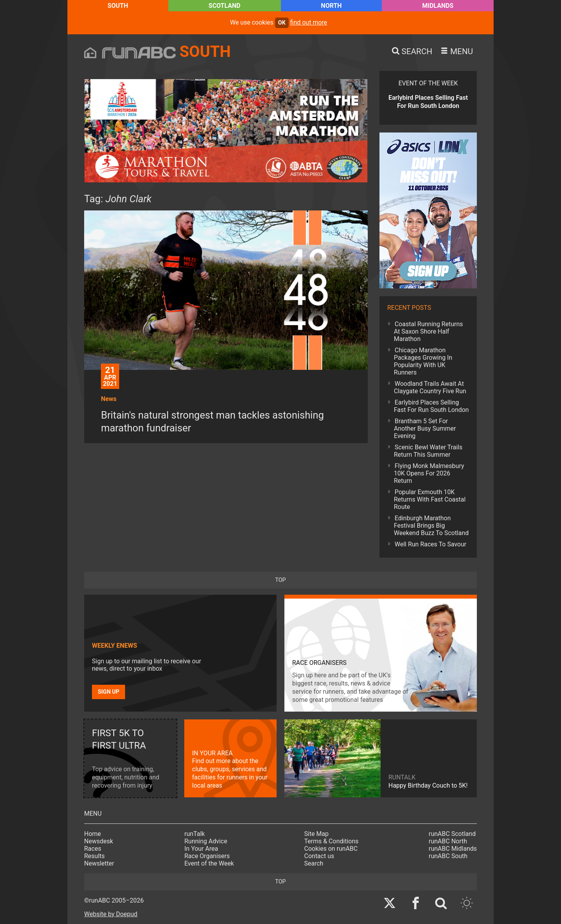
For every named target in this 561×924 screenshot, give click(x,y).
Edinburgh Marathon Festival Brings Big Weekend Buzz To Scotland (431, 526)
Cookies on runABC (331, 849)
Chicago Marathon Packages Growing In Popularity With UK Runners (423, 361)
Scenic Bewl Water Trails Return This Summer (428, 451)
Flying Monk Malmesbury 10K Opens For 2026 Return (429, 473)
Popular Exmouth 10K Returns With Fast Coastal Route (430, 499)
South (118, 6)
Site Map (317, 834)
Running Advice (206, 841)
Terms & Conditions (332, 841)
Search (314, 863)
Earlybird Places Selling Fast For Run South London (431, 406)
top (280, 580)
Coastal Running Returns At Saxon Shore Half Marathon (428, 331)
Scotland (224, 6)
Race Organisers (207, 856)
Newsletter (99, 863)
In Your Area (201, 849)
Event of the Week (209, 863)
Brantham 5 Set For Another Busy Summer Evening (425, 428)
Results (94, 856)
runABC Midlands (453, 849)
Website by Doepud (111, 914)
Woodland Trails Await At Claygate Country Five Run (430, 387)
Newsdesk (99, 841)
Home (93, 834)
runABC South (448, 856)
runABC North (448, 841)
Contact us (319, 856)
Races (93, 849)
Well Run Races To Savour (430, 544)
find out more (309, 22)
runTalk (194, 834)
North (331, 6)
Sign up (108, 692)
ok (282, 23)
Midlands (438, 6)
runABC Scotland (453, 834)
